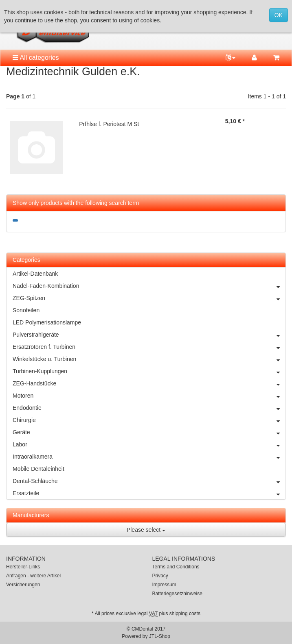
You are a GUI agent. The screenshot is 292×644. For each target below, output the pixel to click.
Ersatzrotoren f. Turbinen (149, 347)
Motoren (149, 396)
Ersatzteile (149, 493)
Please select (146, 530)
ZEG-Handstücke (149, 383)
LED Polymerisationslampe (47, 322)
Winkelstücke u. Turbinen (149, 359)
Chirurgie (149, 420)
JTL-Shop (160, 636)
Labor (149, 444)
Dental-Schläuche (149, 481)
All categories (36, 58)
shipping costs (185, 614)
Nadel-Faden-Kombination (149, 286)
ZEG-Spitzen (149, 298)
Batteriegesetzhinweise (177, 594)
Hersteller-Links (23, 567)
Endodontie (149, 408)
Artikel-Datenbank (35, 274)
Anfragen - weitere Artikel (33, 576)
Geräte (149, 432)
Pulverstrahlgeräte (149, 335)
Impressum (164, 585)
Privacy (160, 576)
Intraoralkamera (149, 457)
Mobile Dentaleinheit (38, 469)
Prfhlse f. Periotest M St (109, 124)
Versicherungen (23, 585)
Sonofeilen (26, 310)
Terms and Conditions (176, 567)
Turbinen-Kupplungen (149, 371)
